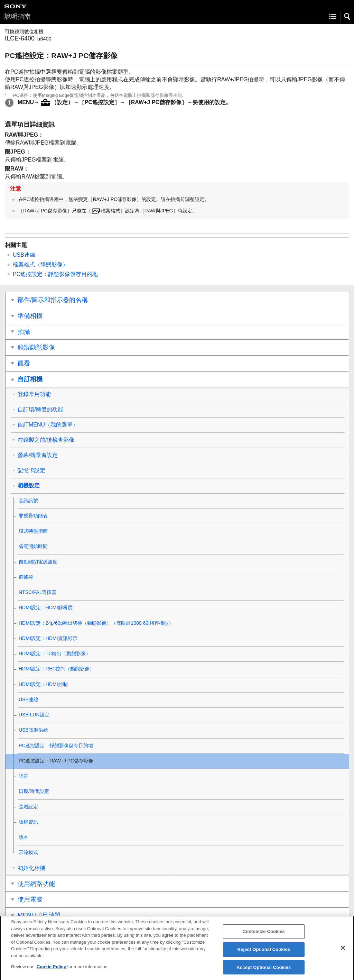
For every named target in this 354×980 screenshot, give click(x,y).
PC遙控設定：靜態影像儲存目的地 (55, 274)
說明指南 (18, 16)
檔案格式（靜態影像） (40, 264)
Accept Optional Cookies (264, 972)
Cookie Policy (52, 971)
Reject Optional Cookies (264, 954)
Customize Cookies (264, 936)
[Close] (343, 952)
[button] (347, 17)
